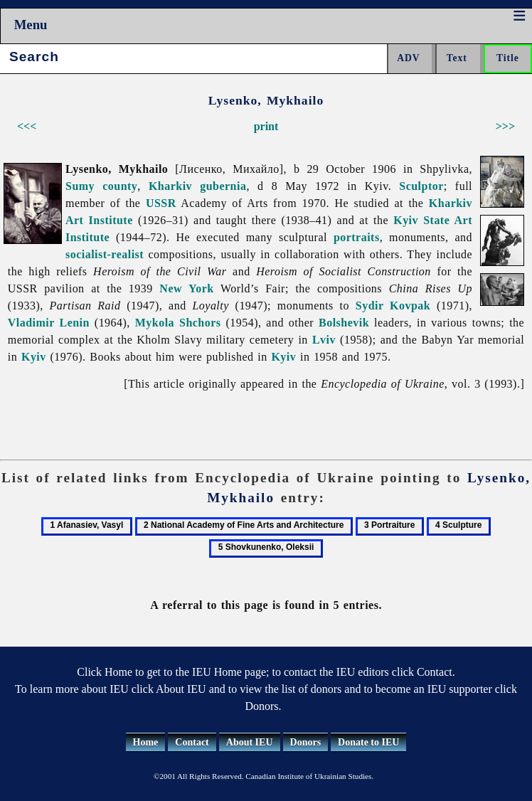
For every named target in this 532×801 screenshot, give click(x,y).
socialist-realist (105, 254)
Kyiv (34, 357)
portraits (357, 237)
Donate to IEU (368, 742)
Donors (306, 742)
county (120, 186)
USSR (161, 203)
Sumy (80, 186)
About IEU (250, 742)
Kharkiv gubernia (197, 186)
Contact (192, 742)
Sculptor (421, 186)
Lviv (324, 340)
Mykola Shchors (178, 323)
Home (146, 742)
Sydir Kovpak (393, 306)
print (266, 126)
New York (186, 288)
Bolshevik (344, 323)
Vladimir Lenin (49, 323)
